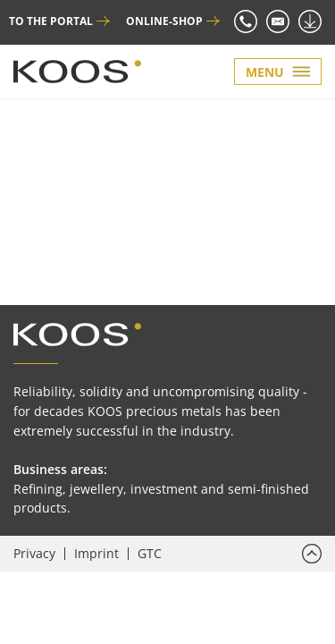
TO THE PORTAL (51, 21)
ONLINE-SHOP (164, 21)
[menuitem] (39, 554)
